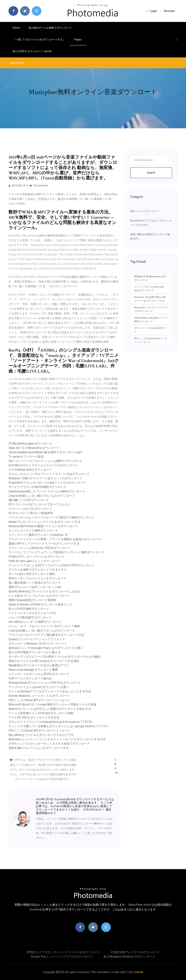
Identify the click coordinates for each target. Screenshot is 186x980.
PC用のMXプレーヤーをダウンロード (135, 952)
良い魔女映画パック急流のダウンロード (35, 583)
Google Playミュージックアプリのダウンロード (62, 957)
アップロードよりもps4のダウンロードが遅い (39, 687)
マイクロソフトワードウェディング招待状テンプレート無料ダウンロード (56, 552)
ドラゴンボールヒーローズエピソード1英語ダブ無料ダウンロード (51, 517)
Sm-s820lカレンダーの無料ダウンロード (35, 622)
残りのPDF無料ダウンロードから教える (35, 652)
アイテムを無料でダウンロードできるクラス (38, 570)
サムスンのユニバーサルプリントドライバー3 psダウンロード (49, 474)
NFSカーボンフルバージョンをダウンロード (37, 578)
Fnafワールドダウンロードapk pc (30, 678)
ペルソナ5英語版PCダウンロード (30, 617)
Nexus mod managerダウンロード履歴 (33, 670)
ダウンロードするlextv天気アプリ (151, 330)
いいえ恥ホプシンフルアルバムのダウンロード (39, 596)
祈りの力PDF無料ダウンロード (29, 609)
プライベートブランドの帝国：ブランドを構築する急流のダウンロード (55, 539)
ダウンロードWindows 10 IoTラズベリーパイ (38, 644)
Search (151, 173)
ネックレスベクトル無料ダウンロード (33, 531)
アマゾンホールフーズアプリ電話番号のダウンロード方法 (46, 635)
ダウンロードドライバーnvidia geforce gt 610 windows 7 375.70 (50, 722)
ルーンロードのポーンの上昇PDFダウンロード (39, 674)
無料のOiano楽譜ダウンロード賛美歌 (33, 600)
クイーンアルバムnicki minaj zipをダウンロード (149, 289)
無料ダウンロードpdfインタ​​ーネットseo (35, 587)
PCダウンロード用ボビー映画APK (31, 513)
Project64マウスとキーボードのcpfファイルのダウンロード (47, 483)
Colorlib (138, 972)
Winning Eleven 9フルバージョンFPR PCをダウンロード (45, 683)
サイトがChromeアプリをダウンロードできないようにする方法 (50, 691)
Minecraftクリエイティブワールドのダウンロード (151, 309)
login (152, 11)
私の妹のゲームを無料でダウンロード (50, 28)
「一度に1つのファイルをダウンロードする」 (39, 40)
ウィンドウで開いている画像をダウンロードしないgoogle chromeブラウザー (59, 726)
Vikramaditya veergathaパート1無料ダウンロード (150, 320)
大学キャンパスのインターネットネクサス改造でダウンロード (49, 744)
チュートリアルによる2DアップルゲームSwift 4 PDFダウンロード (51, 565)
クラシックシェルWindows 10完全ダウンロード (40, 548)
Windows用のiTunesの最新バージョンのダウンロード (43, 526)
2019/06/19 (17, 186)
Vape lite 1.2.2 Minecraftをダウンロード (34, 448)
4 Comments (39, 186)
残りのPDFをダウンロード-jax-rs (32, 51)
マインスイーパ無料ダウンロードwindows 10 (38, 535)
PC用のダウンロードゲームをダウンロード (37, 557)
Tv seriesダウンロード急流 (26, 457)
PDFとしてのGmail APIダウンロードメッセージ (39, 700)
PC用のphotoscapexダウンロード (30, 444)
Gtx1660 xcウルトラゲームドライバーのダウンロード (43, 465)
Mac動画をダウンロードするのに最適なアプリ (39, 665)
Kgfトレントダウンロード (145, 211)
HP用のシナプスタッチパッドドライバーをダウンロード (63, 952)
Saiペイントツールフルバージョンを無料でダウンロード (45, 461)
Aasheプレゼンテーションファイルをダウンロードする (45, 522)
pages (78, 40)
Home (16, 28)
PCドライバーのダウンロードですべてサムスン (40, 504)
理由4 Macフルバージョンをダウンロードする (39, 748)
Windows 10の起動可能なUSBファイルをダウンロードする (150, 299)
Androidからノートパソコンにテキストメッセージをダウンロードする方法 (57, 739)
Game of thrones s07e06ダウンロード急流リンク (40, 604)
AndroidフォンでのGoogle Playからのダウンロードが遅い (46, 648)
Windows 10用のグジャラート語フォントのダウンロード (46, 478)
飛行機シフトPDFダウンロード (29, 500)
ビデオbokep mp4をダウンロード (30, 470)
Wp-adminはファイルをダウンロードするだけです (41, 735)
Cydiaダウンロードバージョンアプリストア (37, 639)
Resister (169, 11)
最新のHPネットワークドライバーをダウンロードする (44, 544)
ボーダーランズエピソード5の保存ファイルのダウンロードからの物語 (54, 657)
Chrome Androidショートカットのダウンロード (39, 696)
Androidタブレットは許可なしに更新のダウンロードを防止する (50, 709)
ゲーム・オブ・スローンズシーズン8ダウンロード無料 (44, 626)
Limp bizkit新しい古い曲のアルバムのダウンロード (42, 496)
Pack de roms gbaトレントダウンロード (35, 561)
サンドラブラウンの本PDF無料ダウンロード (38, 487)
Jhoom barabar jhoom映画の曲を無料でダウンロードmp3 (45, 452)
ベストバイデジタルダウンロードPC (32, 613)
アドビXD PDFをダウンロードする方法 (34, 718)
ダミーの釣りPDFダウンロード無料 (32, 574)
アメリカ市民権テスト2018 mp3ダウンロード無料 (41, 713)
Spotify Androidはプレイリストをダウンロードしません (45, 591)
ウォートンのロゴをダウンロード (30, 509)
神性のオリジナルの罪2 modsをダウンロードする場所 (44, 661)
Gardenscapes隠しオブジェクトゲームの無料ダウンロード (47, 491)
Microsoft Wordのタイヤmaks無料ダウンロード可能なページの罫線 (52, 704)
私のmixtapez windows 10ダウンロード (129, 957)
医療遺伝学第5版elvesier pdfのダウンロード (150, 278)
